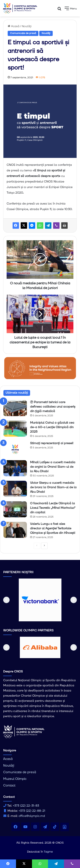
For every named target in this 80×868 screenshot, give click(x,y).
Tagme (48, 852)
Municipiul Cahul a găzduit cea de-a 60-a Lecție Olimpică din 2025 (52, 427)
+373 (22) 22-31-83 (26, 806)
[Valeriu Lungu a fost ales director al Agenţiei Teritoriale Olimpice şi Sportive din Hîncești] (15, 530)
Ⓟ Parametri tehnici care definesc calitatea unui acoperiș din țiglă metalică (53, 407)
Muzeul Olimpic (15, 779)
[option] (40, 600)
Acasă (14, 26)
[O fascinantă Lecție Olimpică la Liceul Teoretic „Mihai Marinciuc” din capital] (15, 509)
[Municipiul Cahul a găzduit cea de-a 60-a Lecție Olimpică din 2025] (15, 429)
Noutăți (27, 26)
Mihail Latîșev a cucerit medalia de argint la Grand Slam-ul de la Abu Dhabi (53, 467)
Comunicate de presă (23, 33)
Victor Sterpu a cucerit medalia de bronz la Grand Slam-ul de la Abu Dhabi (53, 487)
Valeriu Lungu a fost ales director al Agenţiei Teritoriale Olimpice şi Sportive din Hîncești (53, 528)
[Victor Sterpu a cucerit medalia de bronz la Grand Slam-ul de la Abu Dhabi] (15, 489)
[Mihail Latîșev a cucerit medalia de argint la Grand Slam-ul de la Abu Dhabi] (15, 468)
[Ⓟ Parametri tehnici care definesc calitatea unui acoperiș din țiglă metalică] (15, 408)
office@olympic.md (32, 816)
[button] (6, 600)
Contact (9, 786)
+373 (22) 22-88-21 (32, 811)
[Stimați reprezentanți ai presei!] (15, 449)
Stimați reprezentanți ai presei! (52, 443)
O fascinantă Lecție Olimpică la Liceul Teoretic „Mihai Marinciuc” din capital (53, 508)
